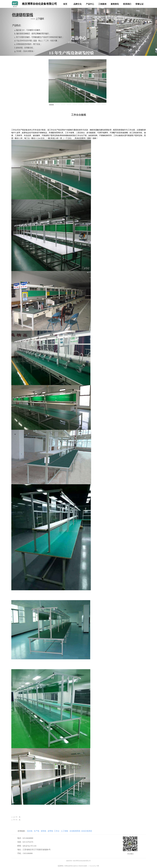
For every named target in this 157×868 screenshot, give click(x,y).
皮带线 (50, 831)
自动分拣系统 (87, 831)
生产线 (36, 831)
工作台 (57, 831)
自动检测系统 (75, 831)
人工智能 (64, 831)
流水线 (30, 831)
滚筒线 (43, 831)
